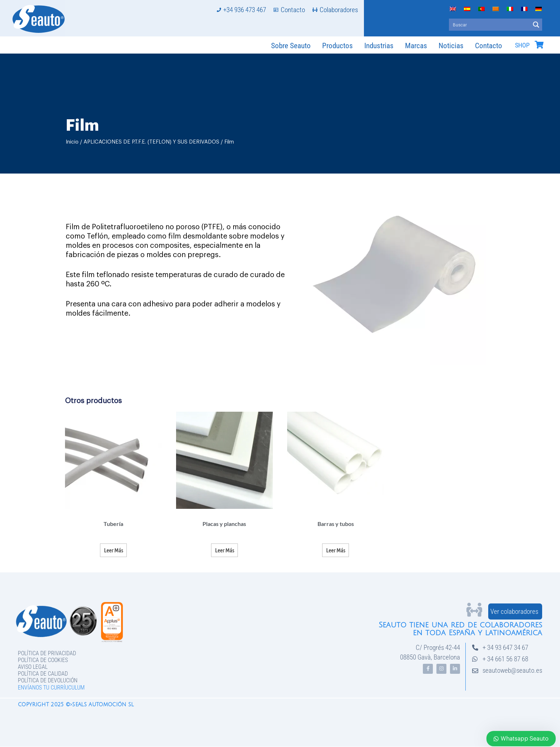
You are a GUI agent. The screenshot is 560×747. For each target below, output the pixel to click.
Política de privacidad (47, 653)
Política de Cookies (43, 660)
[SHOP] (539, 45)
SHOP (522, 45)
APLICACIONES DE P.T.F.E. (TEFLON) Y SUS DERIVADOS (151, 142)
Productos (337, 46)
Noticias (451, 46)
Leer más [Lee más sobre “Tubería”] (113, 550)
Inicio (72, 142)
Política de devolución (48, 680)
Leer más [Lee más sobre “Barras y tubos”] (336, 550)
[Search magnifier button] (536, 25)
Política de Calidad (43, 674)
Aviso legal (33, 667)
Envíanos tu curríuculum (51, 688)
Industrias (379, 46)
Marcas (416, 46)
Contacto (489, 46)
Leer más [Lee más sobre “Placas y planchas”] (224, 550)
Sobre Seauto (291, 46)
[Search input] (490, 25)
